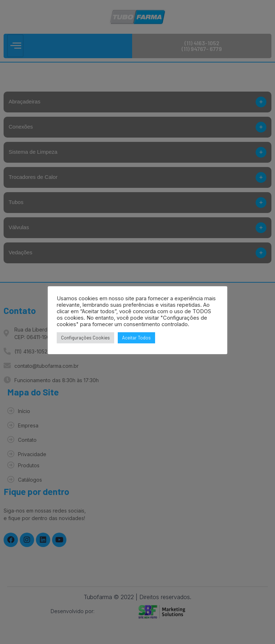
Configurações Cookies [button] (85, 338)
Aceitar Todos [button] (136, 338)
